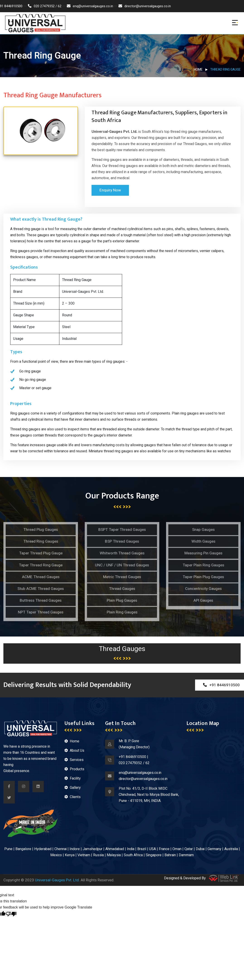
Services (77, 760)
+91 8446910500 (132, 757)
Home (198, 70)
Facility (75, 778)
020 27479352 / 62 (45, 6)
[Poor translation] (11, 913)
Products (77, 769)
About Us (77, 751)
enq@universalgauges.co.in (90, 6)
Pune (8, 849)
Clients (75, 797)
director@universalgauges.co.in (145, 6)
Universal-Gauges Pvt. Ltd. (57, 880)
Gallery (75, 788)
